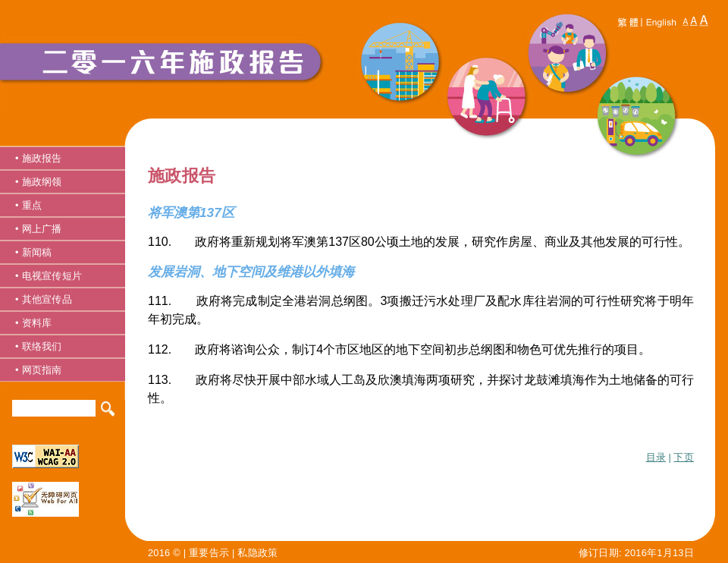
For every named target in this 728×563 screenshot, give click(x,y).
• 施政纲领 (39, 182)
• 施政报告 (39, 158)
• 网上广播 (39, 229)
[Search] (54, 408)
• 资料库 (33, 323)
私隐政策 (257, 553)
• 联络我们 (39, 346)
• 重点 (28, 205)
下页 (684, 457)
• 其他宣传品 (44, 299)
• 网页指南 (39, 370)
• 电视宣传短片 (49, 276)
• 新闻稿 (33, 252)
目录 (656, 457)
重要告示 (209, 553)
